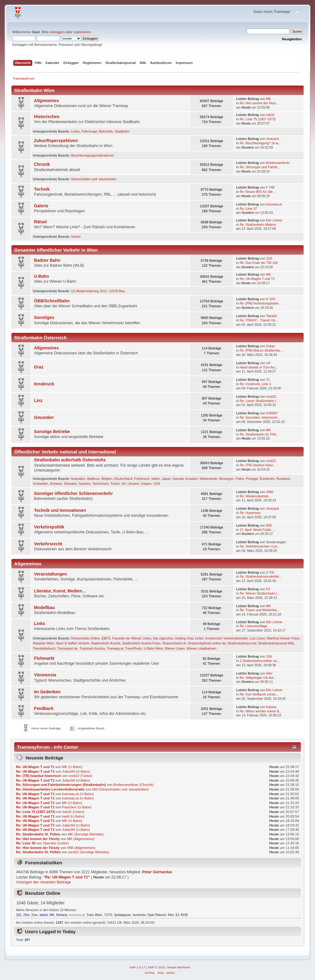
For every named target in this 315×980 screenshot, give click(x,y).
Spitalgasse (123, 915)
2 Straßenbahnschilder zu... (260, 661)
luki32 (270, 115)
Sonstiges (44, 318)
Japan (166, 479)
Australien (78, 479)
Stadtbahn (122, 131)
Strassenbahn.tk (174, 643)
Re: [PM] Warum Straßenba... (261, 350)
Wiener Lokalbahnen (201, 648)
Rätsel (40, 222)
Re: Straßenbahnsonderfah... (261, 576)
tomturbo (139, 915)
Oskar (270, 346)
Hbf (95, 789)
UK (124, 484)
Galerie (41, 206)
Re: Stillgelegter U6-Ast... (258, 678)
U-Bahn (42, 276)
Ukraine (133, 484)
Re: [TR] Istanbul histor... (258, 465)
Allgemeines (47, 101)
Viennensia (45, 675)
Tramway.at (115, 648)
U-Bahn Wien (153, 648)
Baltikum (93, 479)
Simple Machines (178, 967)
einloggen (57, 32)
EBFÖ (106, 638)
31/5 (269, 258)
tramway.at (274, 204)
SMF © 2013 (157, 967)
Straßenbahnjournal (242, 643)
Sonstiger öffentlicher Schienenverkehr (74, 494)
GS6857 (272, 413)
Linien (75, 131)
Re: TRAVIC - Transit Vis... (259, 320)
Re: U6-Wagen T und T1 (257, 279)
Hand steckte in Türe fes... (259, 367)
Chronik (42, 164)
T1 (268, 380)
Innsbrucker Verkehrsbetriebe (226, 638)
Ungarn (146, 484)
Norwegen (226, 479)
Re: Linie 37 (248, 209)
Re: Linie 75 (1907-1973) (258, 119)
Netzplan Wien (44, 643)
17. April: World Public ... (257, 530)
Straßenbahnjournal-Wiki (276, 643)
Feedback (44, 709)
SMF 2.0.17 (138, 967)
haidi (66, 816)
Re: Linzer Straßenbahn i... (259, 401)
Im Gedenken (47, 692)
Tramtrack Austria (92, 648)
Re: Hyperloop (250, 513)
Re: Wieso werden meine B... (261, 711)
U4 (268, 363)
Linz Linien (258, 638)
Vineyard (273, 139)
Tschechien (100, 484)
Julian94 (69, 771)
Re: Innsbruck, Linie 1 (255, 384)
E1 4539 (182, 915)
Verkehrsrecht (48, 544)
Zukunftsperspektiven (56, 141)
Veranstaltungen (51, 574)
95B (269, 525)
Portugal (252, 479)
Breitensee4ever (278, 163)
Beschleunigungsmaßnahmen (93, 155)
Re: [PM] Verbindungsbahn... (260, 303)
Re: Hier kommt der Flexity (38, 839)
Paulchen (69, 807)
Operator (50, 843)
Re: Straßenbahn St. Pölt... (259, 434)
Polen (240, 479)
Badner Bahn (47, 260)
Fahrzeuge (89, 131)
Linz (38, 401)
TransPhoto (133, 648)
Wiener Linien (175, 648)
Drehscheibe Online (85, 638)
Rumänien (267, 479)
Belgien (107, 479)
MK (269, 99)
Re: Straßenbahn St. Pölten (38, 834)
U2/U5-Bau (117, 291)
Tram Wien (94, 915)
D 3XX (271, 299)
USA (157, 484)
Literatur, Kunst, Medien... (60, 591)
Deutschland (123, 479)
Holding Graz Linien (189, 638)
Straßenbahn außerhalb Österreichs (70, 460)
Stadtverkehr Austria (106, 643)
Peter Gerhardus (157, 872)
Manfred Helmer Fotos (283, 638)
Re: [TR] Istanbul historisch (38, 776)
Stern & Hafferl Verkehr (73, 643)
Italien (156, 479)
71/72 (108, 915)
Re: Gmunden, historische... (260, 417)
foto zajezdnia (163, 638)
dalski (44, 915)
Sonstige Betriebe (52, 432)
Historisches (47, 117)
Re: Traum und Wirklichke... (260, 610)
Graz (39, 367)
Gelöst (76, 237)
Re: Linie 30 (26, 843)
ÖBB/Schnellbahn (52, 301)
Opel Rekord (156, 915)
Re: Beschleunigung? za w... (260, 143)
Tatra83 (271, 316)
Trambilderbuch (44, 648)
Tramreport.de (68, 648)
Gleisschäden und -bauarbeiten (94, 179)
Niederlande (208, 479)
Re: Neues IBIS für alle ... (258, 192)
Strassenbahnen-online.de (207, 643)
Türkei (115, 484)
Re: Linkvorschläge (253, 626)
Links (40, 624)
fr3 (268, 589)
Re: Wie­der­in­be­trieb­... (255, 496)
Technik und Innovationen (60, 510)
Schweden (40, 484)
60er (269, 673)
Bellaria (62, 915)
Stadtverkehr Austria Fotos (141, 643)
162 (19, 915)
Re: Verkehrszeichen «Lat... (260, 546)
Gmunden (44, 418)
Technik (42, 189)
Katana (271, 707)
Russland (283, 479)
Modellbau (45, 608)
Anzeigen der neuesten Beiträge (44, 882)
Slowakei (70, 484)
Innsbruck (44, 384)
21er (35, 915)
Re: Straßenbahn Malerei (258, 225)
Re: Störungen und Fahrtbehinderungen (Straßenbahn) (61, 785)
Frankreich (142, 479)
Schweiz (56, 484)
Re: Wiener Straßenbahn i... (260, 593)
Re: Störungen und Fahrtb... (260, 167)
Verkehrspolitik (49, 527)
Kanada (178, 479)
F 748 (270, 187)
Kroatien (191, 479)
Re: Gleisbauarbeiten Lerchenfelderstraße (50, 789)
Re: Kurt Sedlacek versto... (259, 694)
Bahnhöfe (106, 131)
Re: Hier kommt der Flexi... (259, 103)
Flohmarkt (44, 658)
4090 (270, 492)
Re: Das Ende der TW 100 (259, 263)
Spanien (85, 484)
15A (269, 656)
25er (26, 915)
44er (171, 915)
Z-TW (270, 572)
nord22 (271, 396)
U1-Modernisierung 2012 (89, 291)
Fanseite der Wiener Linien (132, 638)
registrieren (82, 32)
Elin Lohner (274, 220)
